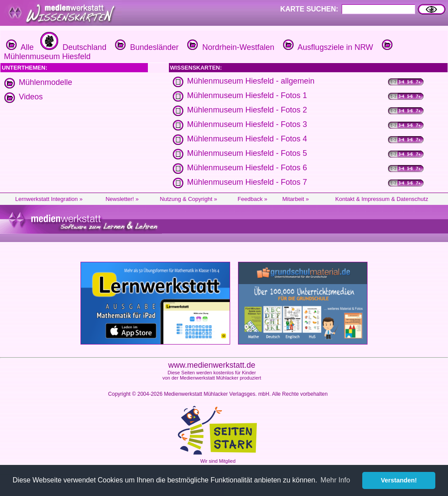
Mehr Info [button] (336, 480)
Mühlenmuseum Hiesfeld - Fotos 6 (247, 168)
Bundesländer (146, 47)
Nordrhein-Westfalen (230, 47)
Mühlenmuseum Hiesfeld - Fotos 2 (247, 110)
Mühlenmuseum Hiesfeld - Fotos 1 (247, 95)
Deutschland (72, 47)
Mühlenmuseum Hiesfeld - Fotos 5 (247, 153)
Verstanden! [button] (399, 480)
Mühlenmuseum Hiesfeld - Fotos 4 (247, 139)
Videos (31, 97)
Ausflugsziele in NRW (327, 47)
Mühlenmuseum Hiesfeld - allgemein (251, 81)
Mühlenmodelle (45, 82)
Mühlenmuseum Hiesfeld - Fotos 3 (247, 124)
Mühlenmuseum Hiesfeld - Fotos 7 (247, 182)
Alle (20, 47)
